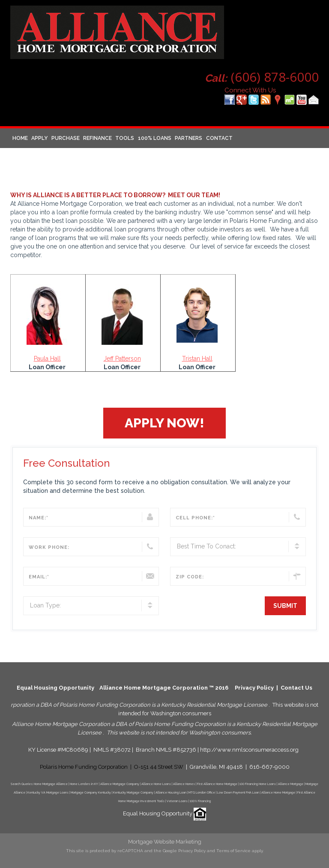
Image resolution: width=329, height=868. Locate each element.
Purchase (66, 138)
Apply (39, 138)
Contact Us (296, 688)
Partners (188, 138)
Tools (125, 138)
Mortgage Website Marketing (165, 842)
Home (20, 138)
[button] (164, 423)
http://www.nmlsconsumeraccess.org (249, 750)
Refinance (97, 138)
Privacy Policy (254, 688)
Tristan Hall (197, 358)
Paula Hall (47, 358)
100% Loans (155, 138)
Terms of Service (233, 851)
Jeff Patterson (122, 358)
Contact (219, 138)
